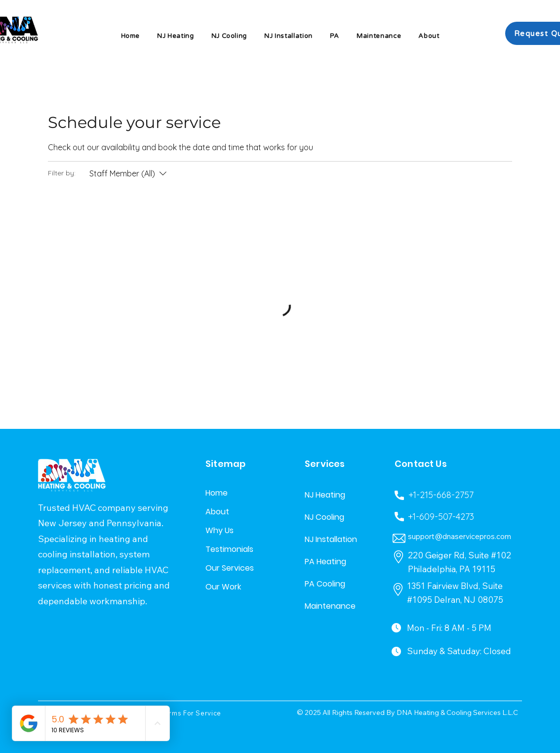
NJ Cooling (324, 517)
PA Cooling (325, 584)
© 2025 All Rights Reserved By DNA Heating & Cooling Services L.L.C (407, 712)
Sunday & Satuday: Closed (459, 651)
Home (217, 493)
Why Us (220, 530)
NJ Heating (325, 495)
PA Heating (325, 562)
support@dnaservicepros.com (460, 536)
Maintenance (328, 606)
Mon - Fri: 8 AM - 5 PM (449, 628)
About (217, 512)
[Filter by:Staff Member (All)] (129, 173)
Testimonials (229, 549)
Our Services (229, 568)
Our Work (223, 587)
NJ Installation (328, 539)
